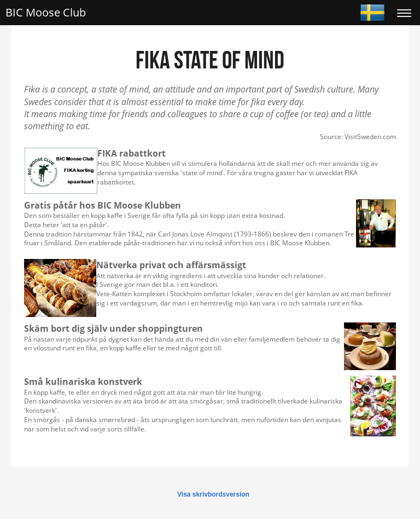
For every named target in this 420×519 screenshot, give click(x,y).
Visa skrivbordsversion (213, 494)
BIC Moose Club (46, 12)
